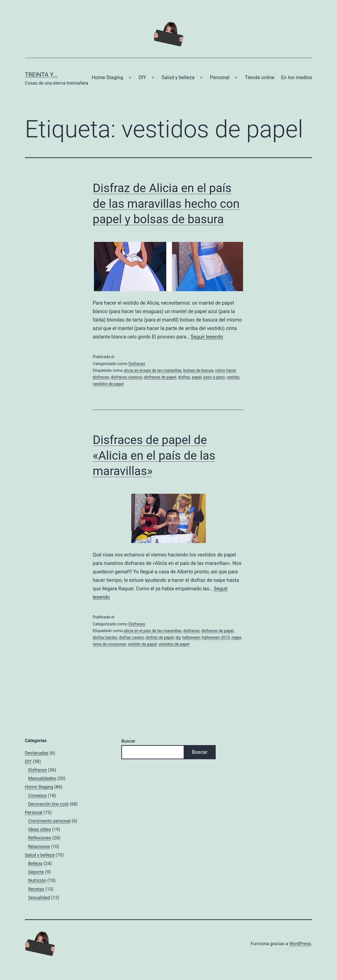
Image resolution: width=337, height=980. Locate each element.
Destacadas (37, 753)
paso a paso (214, 377)
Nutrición (37, 880)
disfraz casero (131, 637)
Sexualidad (39, 898)
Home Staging (107, 77)
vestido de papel (142, 644)
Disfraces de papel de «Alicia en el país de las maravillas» (154, 455)
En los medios (297, 77)
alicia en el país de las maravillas (153, 370)
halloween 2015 (216, 637)
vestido (233, 377)
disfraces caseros (126, 377)
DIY (142, 77)
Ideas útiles (40, 829)
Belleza (35, 863)
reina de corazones (109, 644)
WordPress (300, 944)
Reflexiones (40, 838)
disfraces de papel (160, 377)
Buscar (128, 741)
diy (178, 637)
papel (197, 377)
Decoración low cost (48, 804)
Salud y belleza (178, 77)
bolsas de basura (198, 370)
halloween (191, 637)
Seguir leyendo (207, 337)
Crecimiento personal (49, 821)
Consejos (37, 795)
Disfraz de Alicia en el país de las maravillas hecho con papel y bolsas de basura (166, 204)
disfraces (101, 377)
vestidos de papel (108, 384)
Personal (220, 77)
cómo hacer (226, 370)
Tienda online (260, 77)
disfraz (184, 377)
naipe (236, 637)
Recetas (36, 889)
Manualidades (42, 778)
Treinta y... (41, 75)
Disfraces (137, 364)
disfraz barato (105, 637)
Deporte (36, 872)
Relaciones (39, 846)
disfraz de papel (160, 637)
